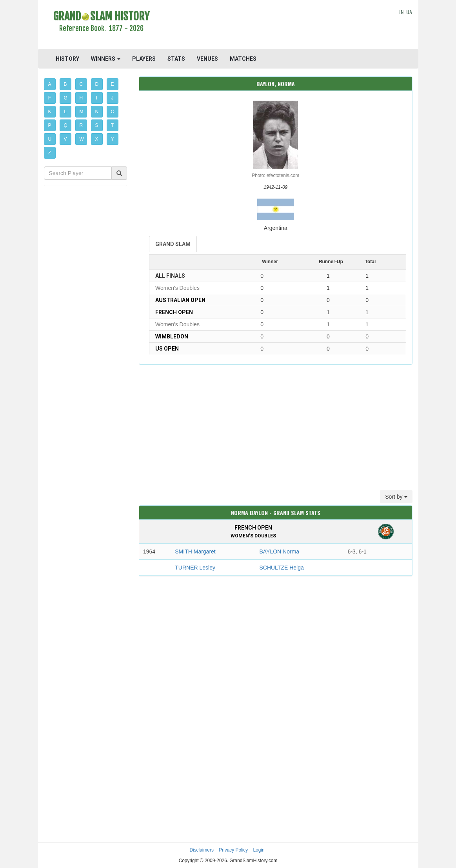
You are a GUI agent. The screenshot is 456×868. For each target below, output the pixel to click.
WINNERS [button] (106, 59)
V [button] (65, 139)
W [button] (82, 139)
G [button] (66, 98)
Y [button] (113, 139)
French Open (174, 312)
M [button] (82, 112)
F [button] (50, 98)
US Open (167, 349)
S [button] (97, 125)
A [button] (50, 84)
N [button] (97, 112)
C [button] (81, 84)
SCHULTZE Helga (281, 568)
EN (401, 12)
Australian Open (180, 300)
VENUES (207, 59)
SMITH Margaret (195, 552)
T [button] (112, 125)
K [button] (50, 112)
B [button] (65, 84)
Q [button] (66, 125)
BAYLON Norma (279, 552)
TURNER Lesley (195, 568)
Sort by (396, 497)
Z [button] (50, 153)
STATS (176, 59)
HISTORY (67, 59)
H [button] (81, 98)
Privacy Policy (233, 850)
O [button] (113, 112)
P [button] (50, 125)
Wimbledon (172, 336)
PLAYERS (144, 59)
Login (259, 850)
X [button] (97, 139)
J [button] (113, 98)
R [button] (81, 125)
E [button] (113, 84)
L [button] (65, 112)
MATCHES (243, 59)
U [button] (50, 139)
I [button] (97, 98)
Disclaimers (201, 850)
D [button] (97, 84)
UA (409, 12)
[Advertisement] (276, 25)
